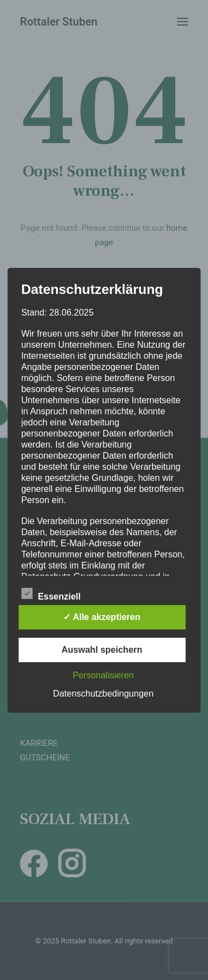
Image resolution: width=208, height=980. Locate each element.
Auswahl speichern (102, 650)
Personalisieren (103, 675)
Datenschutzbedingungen (103, 694)
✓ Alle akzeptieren (102, 617)
